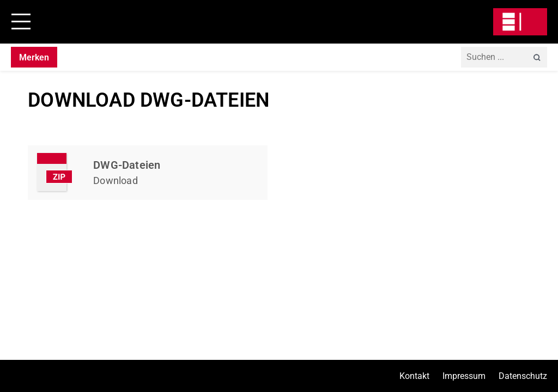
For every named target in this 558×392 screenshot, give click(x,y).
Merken (34, 57)
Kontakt (414, 376)
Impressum (464, 376)
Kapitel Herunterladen (148, 173)
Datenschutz (523, 376)
